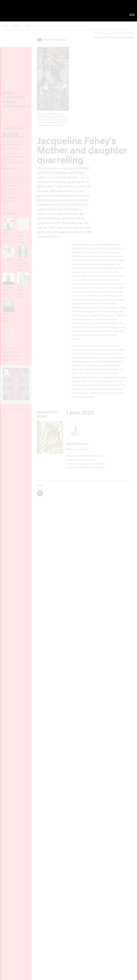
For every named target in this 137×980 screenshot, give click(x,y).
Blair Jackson (6, 318)
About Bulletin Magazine (12, 358)
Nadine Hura (6, 234)
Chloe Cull (22, 265)
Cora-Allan (8, 260)
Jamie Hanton (77, 443)
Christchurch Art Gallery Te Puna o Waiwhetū (23, 11)
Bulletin (16, 26)
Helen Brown (22, 237)
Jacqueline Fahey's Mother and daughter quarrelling (59, 26)
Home (6, 26)
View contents (12, 352)
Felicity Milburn (21, 292)
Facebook (40, 493)
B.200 (27, 26)
